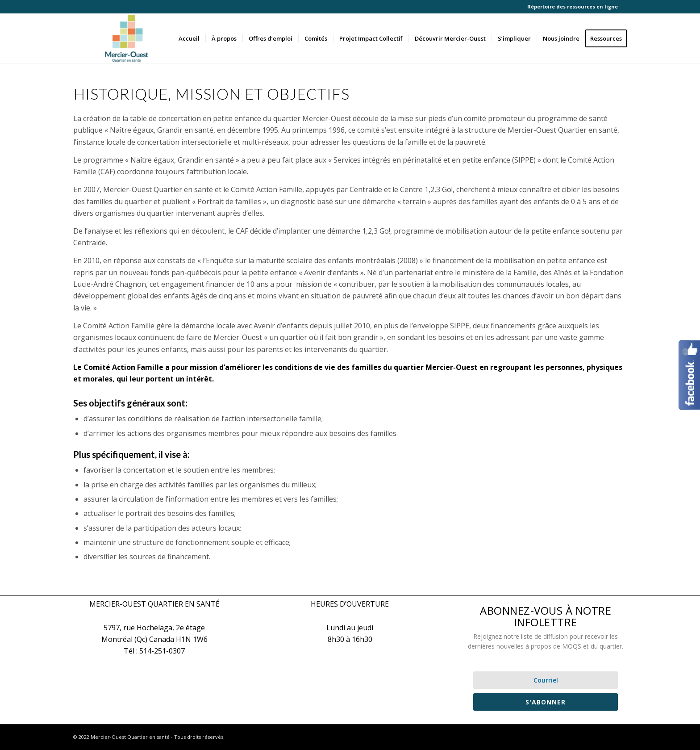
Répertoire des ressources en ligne (573, 6)
